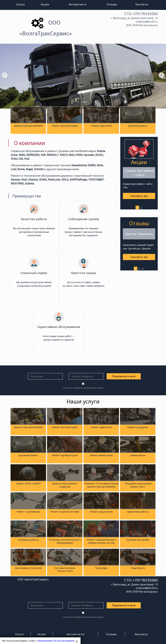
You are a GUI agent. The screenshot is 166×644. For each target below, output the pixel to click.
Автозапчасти (77, 4)
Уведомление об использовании (56, 641)
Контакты (142, 4)
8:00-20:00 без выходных (142, 25)
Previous (5, 75)
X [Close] (77, 641)
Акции (45, 4)
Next (161, 75)
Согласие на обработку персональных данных (83, 388)
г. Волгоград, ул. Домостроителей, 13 (134, 18)
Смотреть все (139, 196)
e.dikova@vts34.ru (147, 22)
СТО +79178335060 (141, 14)
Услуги (21, 4)
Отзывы (112, 4)
